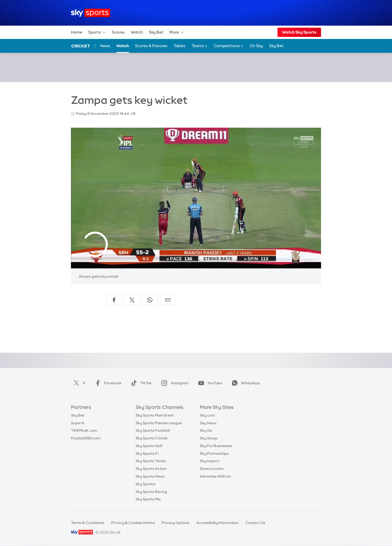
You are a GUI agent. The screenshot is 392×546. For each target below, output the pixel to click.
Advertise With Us (215, 476)
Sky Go (206, 430)
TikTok (140, 383)
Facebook (107, 383)
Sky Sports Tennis (151, 461)
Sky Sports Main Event (155, 415)
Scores (118, 32)
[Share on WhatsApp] (150, 300)
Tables (179, 46)
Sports (97, 32)
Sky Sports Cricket (152, 438)
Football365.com (86, 438)
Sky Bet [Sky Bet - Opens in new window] (276, 46)
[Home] (91, 13)
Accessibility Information (217, 523)
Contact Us (255, 523)
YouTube (209, 383)
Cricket (81, 46)
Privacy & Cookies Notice (133, 523)
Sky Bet (156, 32)
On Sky (256, 46)
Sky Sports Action (151, 469)
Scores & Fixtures (151, 46)
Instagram (174, 383)
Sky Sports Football (153, 430)
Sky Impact (210, 461)
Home (77, 32)
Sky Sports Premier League (159, 423)
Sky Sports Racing (151, 492)
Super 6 (78, 423)
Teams (200, 46)
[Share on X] (132, 300)
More (177, 32)
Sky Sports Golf (149, 446)
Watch (137, 32)
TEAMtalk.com (84, 430)
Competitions (229, 46)
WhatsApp (245, 383)
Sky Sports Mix (148, 499)
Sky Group (209, 438)
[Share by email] (168, 300)
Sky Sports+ (146, 484)
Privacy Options (176, 523)
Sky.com (207, 415)
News (105, 46)
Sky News (208, 423)
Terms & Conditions (88, 523)
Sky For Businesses (216, 446)
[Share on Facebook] (114, 300)
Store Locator (212, 469)
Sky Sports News (150, 476)
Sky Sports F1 (147, 453)
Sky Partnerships (214, 453)
